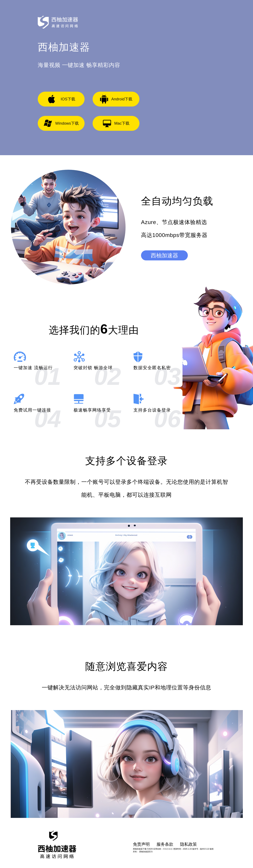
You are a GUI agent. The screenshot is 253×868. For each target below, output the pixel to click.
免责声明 (141, 844)
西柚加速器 (164, 255)
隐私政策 (188, 844)
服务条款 (165, 844)
